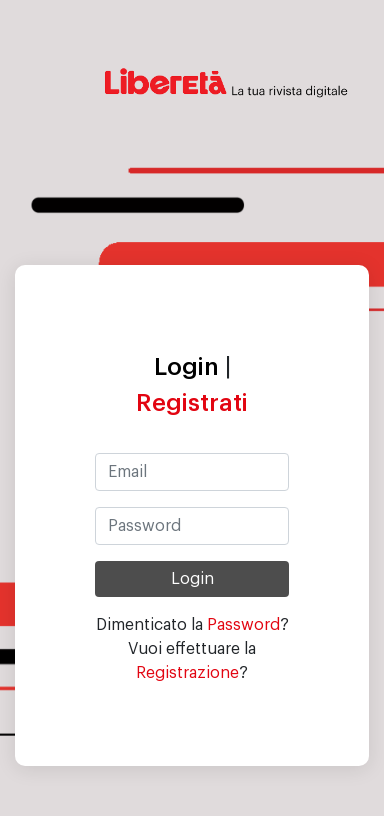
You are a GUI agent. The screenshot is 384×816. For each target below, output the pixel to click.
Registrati (192, 403)
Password (243, 625)
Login (186, 367)
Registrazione (187, 673)
